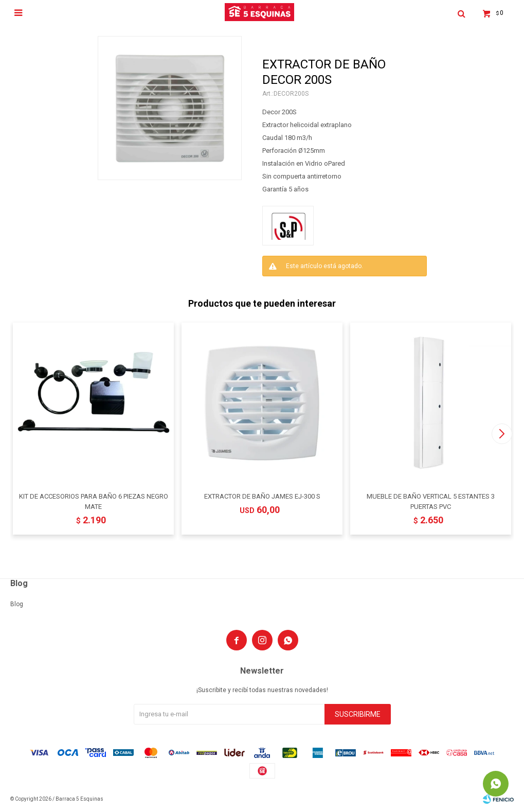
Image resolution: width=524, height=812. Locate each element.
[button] (502, 434)
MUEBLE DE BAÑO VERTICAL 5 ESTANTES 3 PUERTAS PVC (431, 501)
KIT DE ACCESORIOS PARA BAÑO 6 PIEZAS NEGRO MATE (94, 501)
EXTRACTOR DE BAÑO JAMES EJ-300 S (262, 496)
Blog (17, 604)
